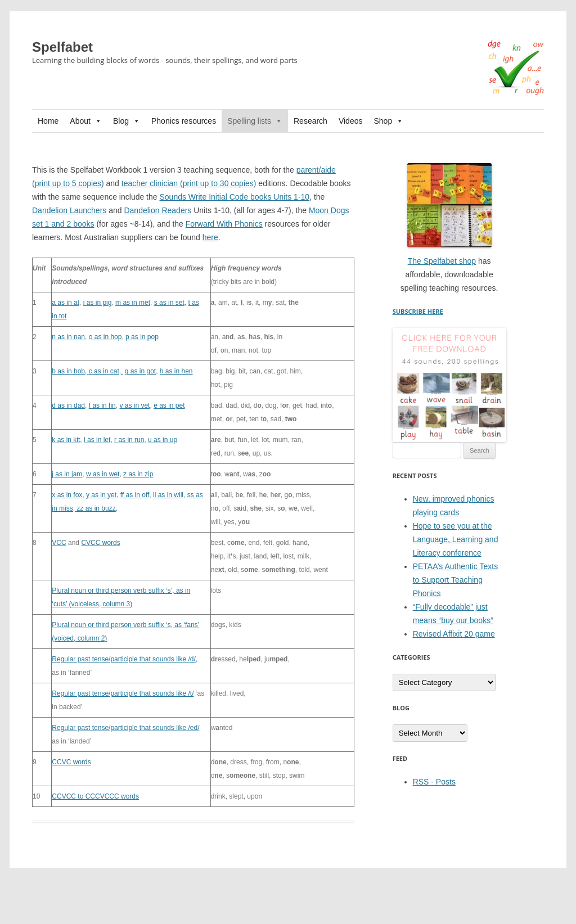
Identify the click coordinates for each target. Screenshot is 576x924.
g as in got (140, 371)
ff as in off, (136, 495)
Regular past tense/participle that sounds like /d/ (123, 659)
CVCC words (100, 543)
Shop (388, 121)
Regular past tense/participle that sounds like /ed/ (125, 728)
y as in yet (101, 495)
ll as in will (168, 495)
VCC (59, 543)
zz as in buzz (96, 508)
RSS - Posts (434, 782)
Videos (351, 121)
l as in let (97, 440)
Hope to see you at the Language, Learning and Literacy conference (456, 539)
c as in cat (104, 371)
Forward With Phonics (224, 224)
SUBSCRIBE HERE (418, 311)
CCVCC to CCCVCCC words (95, 796)
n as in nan (68, 337)
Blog (127, 121)
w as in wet (103, 474)
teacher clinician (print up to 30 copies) (189, 183)
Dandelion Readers (157, 210)
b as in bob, (70, 371)
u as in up (163, 440)
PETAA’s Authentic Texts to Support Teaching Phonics (455, 580)
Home (48, 121)
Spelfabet (62, 47)
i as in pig (98, 303)
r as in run (129, 440)
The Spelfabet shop (442, 261)
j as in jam (67, 474)
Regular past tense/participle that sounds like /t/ (123, 693)
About (86, 121)
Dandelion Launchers (69, 210)
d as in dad (68, 405)
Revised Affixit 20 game (454, 634)
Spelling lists (255, 121)
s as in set (169, 303)
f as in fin (102, 405)
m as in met (133, 303)
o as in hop (105, 337)
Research (310, 121)
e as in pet (169, 405)
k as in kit (66, 440)
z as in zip (138, 474)
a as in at (66, 303)
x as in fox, (68, 495)
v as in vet (134, 405)
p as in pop (142, 337)
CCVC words (71, 762)
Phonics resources (184, 121)
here (210, 237)
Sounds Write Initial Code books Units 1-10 (234, 197)
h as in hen (176, 371)
